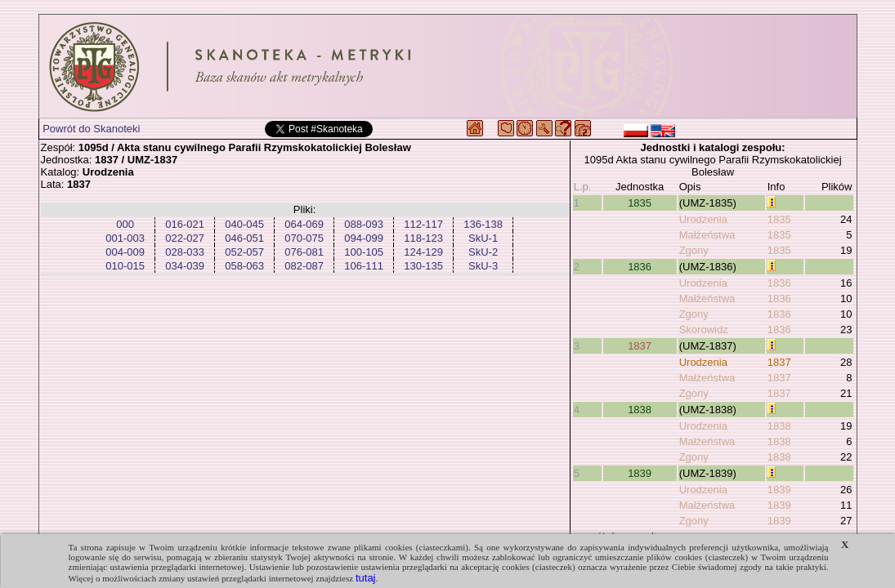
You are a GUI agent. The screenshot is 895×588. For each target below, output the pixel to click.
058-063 (244, 266)
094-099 (364, 238)
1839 (640, 473)
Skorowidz (704, 330)
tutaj (366, 578)
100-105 (364, 252)
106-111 (364, 266)
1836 (640, 267)
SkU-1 (483, 238)
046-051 (244, 238)
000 (125, 224)
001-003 (125, 238)
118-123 (423, 238)
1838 (640, 410)
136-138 (483, 224)
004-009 (125, 252)
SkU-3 (483, 266)
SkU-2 (483, 252)
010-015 (125, 266)
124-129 (423, 252)
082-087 (304, 266)
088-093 (364, 224)
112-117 (423, 224)
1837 (640, 346)
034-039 (185, 266)
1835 (640, 203)
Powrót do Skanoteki (91, 129)
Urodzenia (703, 219)
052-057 (244, 252)
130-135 (423, 266)
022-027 (185, 238)
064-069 (304, 224)
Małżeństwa (707, 235)
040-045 (244, 224)
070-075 (304, 238)
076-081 (304, 252)
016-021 (185, 224)
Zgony (694, 250)
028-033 (185, 252)
